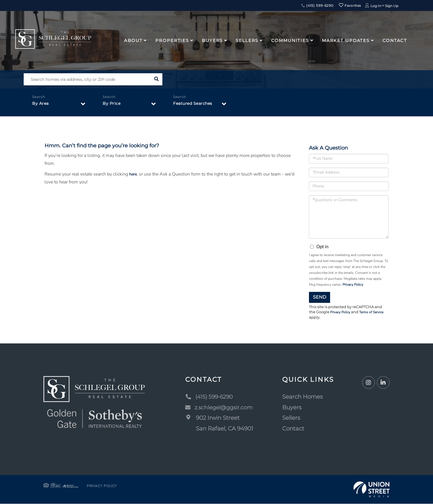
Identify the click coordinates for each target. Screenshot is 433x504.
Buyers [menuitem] (212, 40)
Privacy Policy (353, 285)
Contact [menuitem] (395, 40)
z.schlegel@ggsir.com (220, 408)
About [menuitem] (133, 40)
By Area (41, 105)
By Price (112, 105)
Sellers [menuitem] (247, 40)
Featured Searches (196, 105)
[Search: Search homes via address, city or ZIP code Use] (87, 79)
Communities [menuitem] (290, 40)
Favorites (350, 5)
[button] (156, 79)
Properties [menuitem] (172, 40)
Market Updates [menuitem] (346, 40)
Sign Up (392, 6)
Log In (376, 6)
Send (320, 297)
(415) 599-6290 (317, 5)
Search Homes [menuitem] (304, 397)
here (133, 174)
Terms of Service (375, 312)
